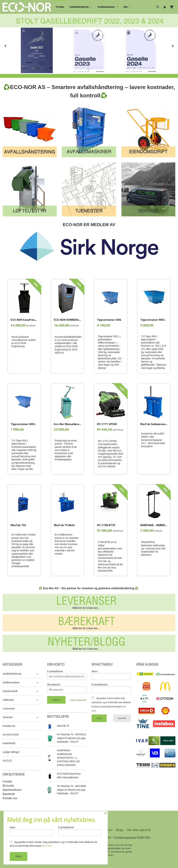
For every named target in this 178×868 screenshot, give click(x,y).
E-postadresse (55, 671)
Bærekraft (9, 794)
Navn (31, 831)
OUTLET (7, 761)
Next (176, 45)
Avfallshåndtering (79, 7)
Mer (126, 7)
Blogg (120, 830)
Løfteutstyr (8, 700)
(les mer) (47, 846)
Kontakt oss (9, 726)
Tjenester (8, 717)
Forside (60, 7)
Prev (9, 45)
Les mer (122, 718)
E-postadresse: (100, 685)
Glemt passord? (78, 700)
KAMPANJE (9, 743)
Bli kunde (8, 786)
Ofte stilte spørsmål (139, 830)
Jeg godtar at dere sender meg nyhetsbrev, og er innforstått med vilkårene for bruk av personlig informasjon (54, 844)
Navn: (95, 671)
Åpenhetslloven (12, 790)
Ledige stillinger (11, 752)
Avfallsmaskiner (106, 7)
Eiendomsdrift (10, 691)
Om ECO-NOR (11, 735)
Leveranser (9, 709)
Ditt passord (54, 685)
